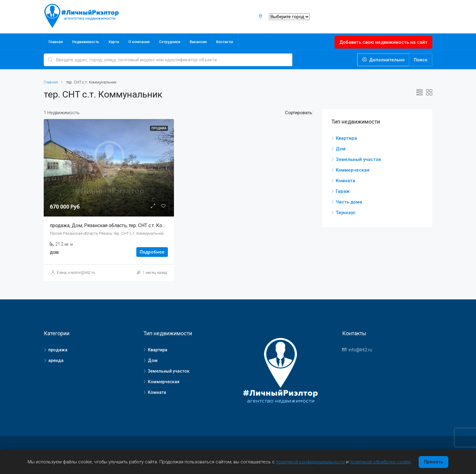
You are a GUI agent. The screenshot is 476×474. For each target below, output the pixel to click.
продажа (58, 350)
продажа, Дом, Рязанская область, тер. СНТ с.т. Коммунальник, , (122, 225)
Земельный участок (358, 159)
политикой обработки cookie (380, 462)
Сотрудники (170, 42)
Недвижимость (86, 42)
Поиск (421, 60)
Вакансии (198, 42)
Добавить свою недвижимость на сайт (383, 42)
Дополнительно (383, 60)
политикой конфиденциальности (310, 462)
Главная (56, 42)
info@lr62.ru (360, 350)
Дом (341, 149)
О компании (139, 42)
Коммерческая (353, 170)
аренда (56, 360)
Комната (345, 181)
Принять (433, 462)
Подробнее (152, 252)
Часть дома (349, 202)
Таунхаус (346, 213)
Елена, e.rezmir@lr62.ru (76, 273)
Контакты (225, 42)
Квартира (346, 138)
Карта (114, 42)
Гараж (343, 191)
